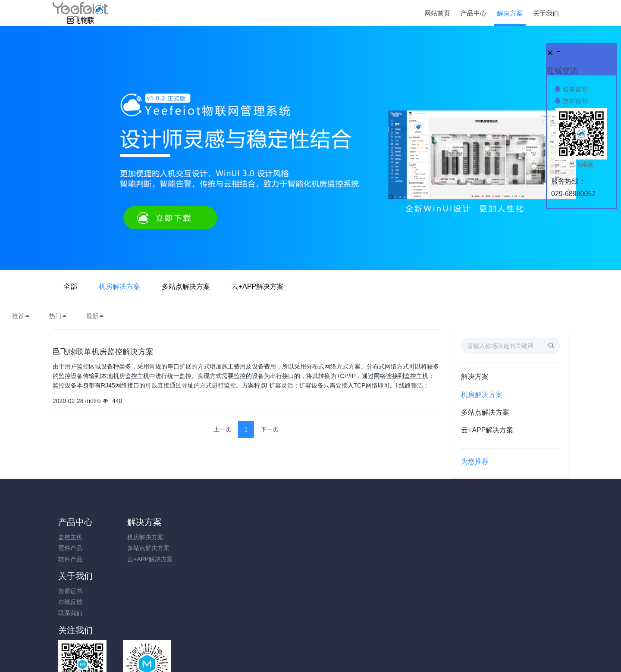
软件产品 (70, 559)
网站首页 (437, 13)
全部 (207, 286)
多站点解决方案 (323, 286)
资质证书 (199, 537)
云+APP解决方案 (394, 286)
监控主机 (70, 537)
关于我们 (204, 522)
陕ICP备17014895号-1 (374, 632)
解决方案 (475, 377)
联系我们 (199, 559)
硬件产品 (70, 548)
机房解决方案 (256, 286)
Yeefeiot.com (358, 653)
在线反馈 (199, 548)
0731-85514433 (481, 542)
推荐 (21, 316)
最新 (95, 316)
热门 (58, 316)
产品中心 (75, 522)
